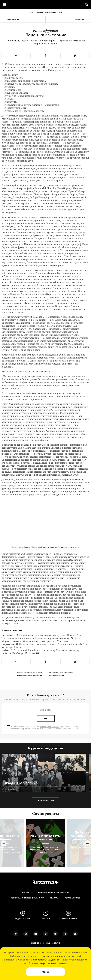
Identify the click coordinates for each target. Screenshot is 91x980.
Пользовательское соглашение (53, 892)
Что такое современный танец (46, 12)
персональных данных (47, 960)
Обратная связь (72, 898)
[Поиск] (87, 5)
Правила (54, 898)
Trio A (75, 134)
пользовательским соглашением (48, 956)
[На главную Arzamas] (46, 5)
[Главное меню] (4, 5)
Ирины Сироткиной (61, 41)
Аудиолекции (13, 19)
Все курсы (44, 800)
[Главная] (46, 882)
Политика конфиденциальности (27, 898)
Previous (4, 843)
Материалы (79, 19)
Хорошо (46, 972)
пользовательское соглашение (65, 729)
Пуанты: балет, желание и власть (38, 644)
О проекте (27, 892)
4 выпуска (12, 789)
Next (87, 773)
